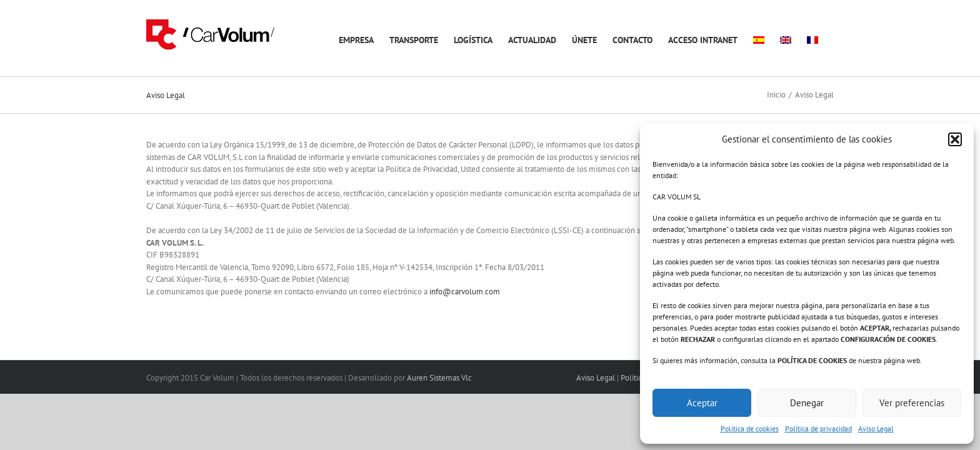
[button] (955, 139)
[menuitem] (768, 38)
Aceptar (702, 403)
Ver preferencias (912, 403)
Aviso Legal (876, 428)
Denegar (807, 403)
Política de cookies (750, 428)
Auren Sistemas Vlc (439, 378)
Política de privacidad (818, 428)
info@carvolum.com (465, 292)
